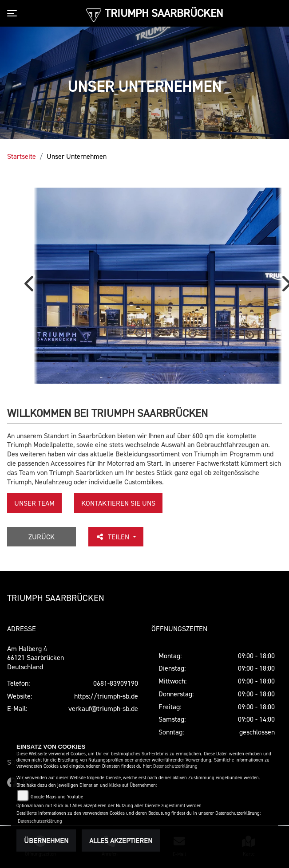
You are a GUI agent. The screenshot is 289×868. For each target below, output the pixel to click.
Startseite (22, 156)
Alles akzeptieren (121, 841)
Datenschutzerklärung (175, 766)
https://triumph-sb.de (106, 696)
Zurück (42, 537)
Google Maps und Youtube (57, 797)
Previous (31, 287)
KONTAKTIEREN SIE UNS (118, 503)
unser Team (34, 503)
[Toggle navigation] (14, 13)
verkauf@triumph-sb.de (103, 708)
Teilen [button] (113, 537)
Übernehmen (46, 841)
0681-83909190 (116, 683)
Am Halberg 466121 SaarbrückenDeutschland (36, 658)
